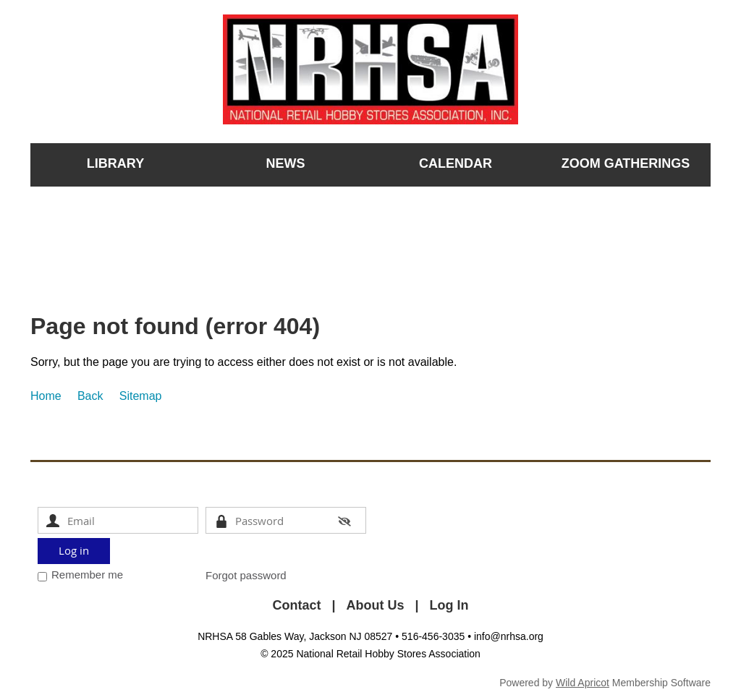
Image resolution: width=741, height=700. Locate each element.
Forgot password (246, 575)
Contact (296, 605)
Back (90, 396)
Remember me (87, 575)
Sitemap (141, 396)
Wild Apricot (583, 683)
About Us (376, 605)
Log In (449, 605)
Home (46, 396)
